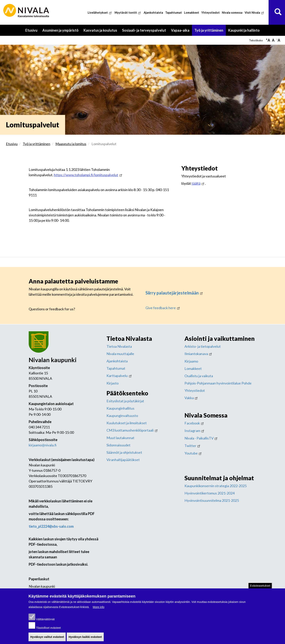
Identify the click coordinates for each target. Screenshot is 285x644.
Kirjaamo (191, 361)
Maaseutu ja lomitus (71, 144)
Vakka (191, 398)
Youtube (193, 453)
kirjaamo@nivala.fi (43, 445)
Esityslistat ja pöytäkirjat (125, 401)
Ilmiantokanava (199, 354)
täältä (198, 183)
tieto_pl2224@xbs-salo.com (51, 526)
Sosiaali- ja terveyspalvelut (144, 30)
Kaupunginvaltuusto (122, 416)
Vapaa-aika (180, 30)
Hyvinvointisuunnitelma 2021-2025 (212, 500)
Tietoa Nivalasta (119, 346)
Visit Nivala (255, 13)
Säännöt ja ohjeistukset (124, 452)
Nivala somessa (232, 13)
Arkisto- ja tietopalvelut (203, 346)
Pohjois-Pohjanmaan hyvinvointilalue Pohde (218, 383)
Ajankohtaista (153, 13)
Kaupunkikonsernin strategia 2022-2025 (216, 486)
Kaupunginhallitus (120, 408)
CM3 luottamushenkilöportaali (132, 430)
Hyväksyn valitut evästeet (47, 637)
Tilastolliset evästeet (48, 628)
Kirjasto (113, 383)
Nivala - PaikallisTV (201, 438)
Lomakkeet (192, 13)
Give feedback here (163, 308)
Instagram (195, 431)
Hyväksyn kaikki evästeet (85, 637)
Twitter (193, 446)
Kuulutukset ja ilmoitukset (127, 423)
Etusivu (31, 30)
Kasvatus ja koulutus (100, 30)
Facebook (195, 423)
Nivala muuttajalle (120, 354)
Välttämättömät (45, 620)
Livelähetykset (100, 13)
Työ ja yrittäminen (209, 30)
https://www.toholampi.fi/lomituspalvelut (88, 175)
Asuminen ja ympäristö (60, 30)
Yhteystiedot (210, 13)
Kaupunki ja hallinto (244, 30)
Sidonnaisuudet (118, 445)
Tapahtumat (174, 13)
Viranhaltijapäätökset (123, 460)
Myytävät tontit (128, 13)
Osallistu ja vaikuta (199, 376)
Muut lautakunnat (120, 438)
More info (99, 608)
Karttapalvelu (119, 376)
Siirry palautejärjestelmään (174, 293)
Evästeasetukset (260, 586)
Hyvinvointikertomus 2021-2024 (209, 493)
